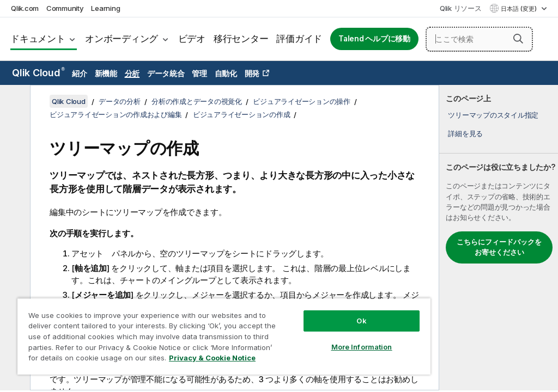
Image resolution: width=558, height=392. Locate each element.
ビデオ (192, 39)
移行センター (241, 39)
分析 (132, 73)
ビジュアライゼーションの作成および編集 (116, 114)
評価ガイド (299, 39)
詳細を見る (465, 133)
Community (65, 8)
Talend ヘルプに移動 (374, 39)
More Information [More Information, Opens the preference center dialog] (362, 347)
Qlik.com (25, 8)
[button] (518, 39)
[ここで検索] (479, 39)
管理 (199, 73)
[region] (224, 336)
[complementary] (499, 238)
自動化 (226, 73)
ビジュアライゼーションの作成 (242, 114)
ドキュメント (38, 39)
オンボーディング (122, 39)
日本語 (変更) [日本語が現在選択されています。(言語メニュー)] (520, 9)
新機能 (106, 73)
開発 (252, 73)
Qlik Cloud (38, 73)
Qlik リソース (461, 8)
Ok (361, 321)
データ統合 (166, 73)
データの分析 (120, 101)
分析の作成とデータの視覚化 (197, 101)
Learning (105, 8)
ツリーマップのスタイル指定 (493, 115)
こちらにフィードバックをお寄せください (499, 247)
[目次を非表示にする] (14, 102)
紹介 (80, 73)
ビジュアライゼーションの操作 (302, 101)
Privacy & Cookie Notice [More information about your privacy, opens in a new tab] (212, 358)
